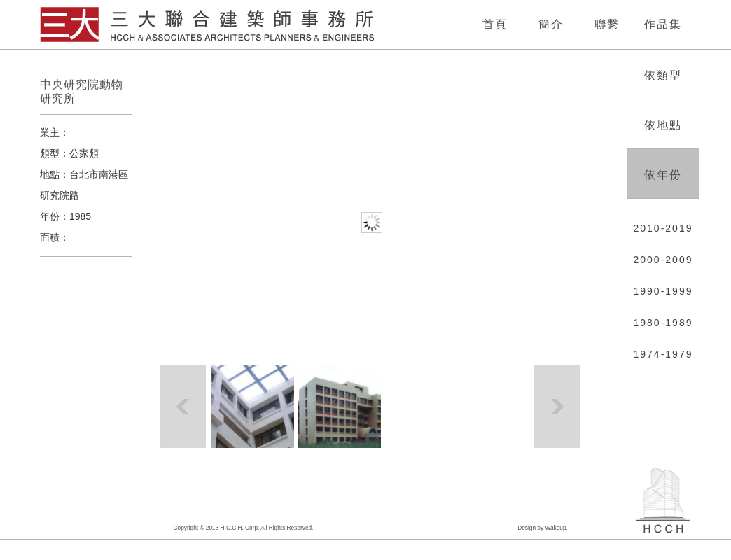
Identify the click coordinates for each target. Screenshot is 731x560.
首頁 (495, 24)
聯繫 (607, 24)
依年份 (663, 175)
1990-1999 (663, 291)
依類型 (663, 75)
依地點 (663, 125)
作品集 (663, 24)
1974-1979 (663, 354)
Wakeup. (556, 528)
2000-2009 (663, 260)
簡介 (551, 24)
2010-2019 (663, 228)
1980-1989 (663, 323)
